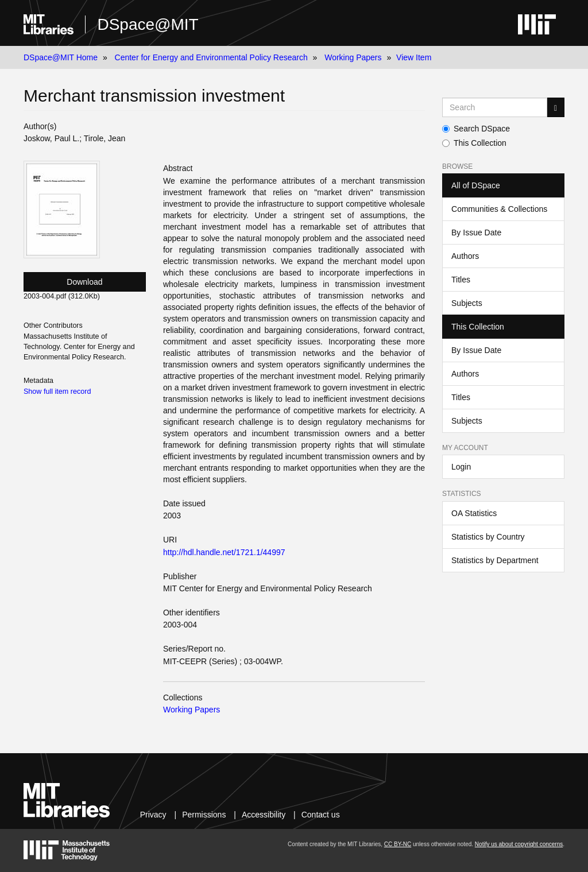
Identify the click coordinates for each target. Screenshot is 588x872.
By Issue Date (476, 232)
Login (461, 467)
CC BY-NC (398, 844)
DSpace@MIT (148, 24)
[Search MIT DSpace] (495, 107)
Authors (465, 256)
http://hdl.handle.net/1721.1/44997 (224, 552)
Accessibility (264, 815)
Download (84, 282)
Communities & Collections (499, 209)
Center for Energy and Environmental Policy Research (211, 57)
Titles (461, 280)
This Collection (474, 143)
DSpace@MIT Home (61, 57)
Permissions (204, 815)
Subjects (467, 303)
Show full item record (57, 392)
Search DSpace (476, 129)
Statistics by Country (488, 537)
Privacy (153, 815)
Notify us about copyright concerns (519, 844)
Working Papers (353, 57)
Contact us (321, 815)
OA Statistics (474, 513)
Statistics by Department (495, 560)
